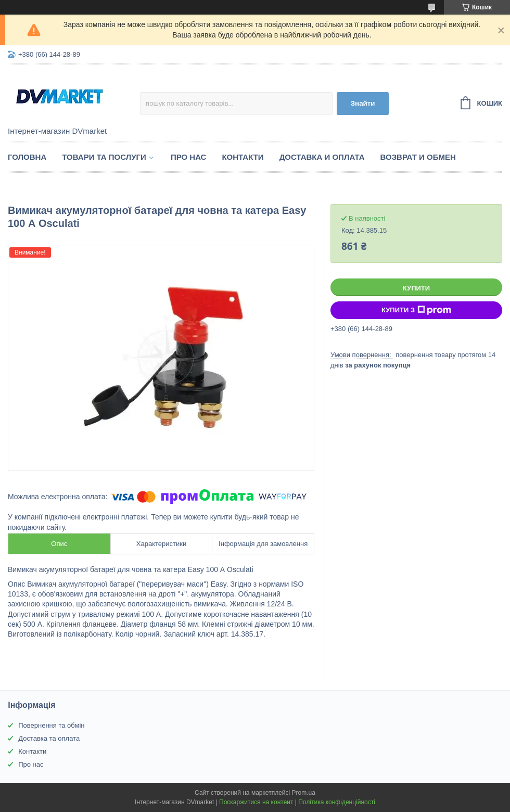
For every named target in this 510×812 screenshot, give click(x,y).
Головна (27, 157)
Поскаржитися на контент (256, 802)
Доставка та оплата (49, 738)
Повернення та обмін (51, 725)
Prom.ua (304, 793)
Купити (416, 288)
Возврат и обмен (418, 157)
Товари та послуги (104, 157)
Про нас (189, 157)
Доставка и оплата (322, 157)
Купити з (416, 310)
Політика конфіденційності (337, 802)
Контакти (243, 157)
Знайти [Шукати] (363, 103)
